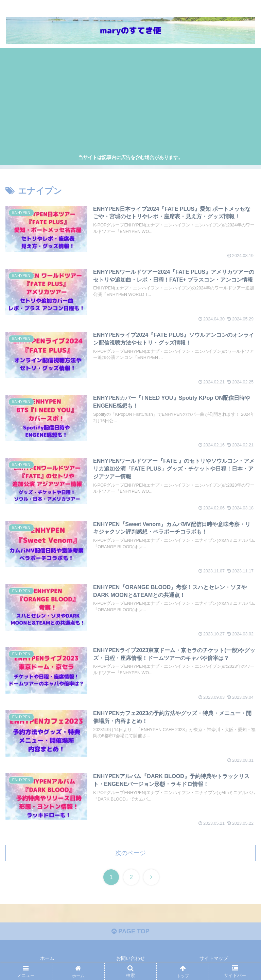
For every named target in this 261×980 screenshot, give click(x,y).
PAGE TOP (130, 931)
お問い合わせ (130, 958)
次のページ (130, 853)
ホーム (47, 958)
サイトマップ (214, 958)
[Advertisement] (131, 102)
